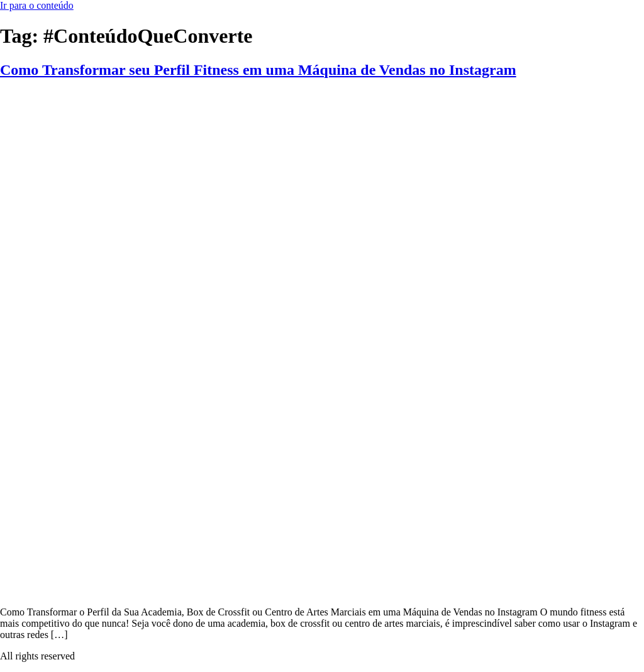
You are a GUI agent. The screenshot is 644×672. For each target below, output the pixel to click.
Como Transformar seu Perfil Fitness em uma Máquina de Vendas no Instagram (258, 70)
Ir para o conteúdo (37, 5)
